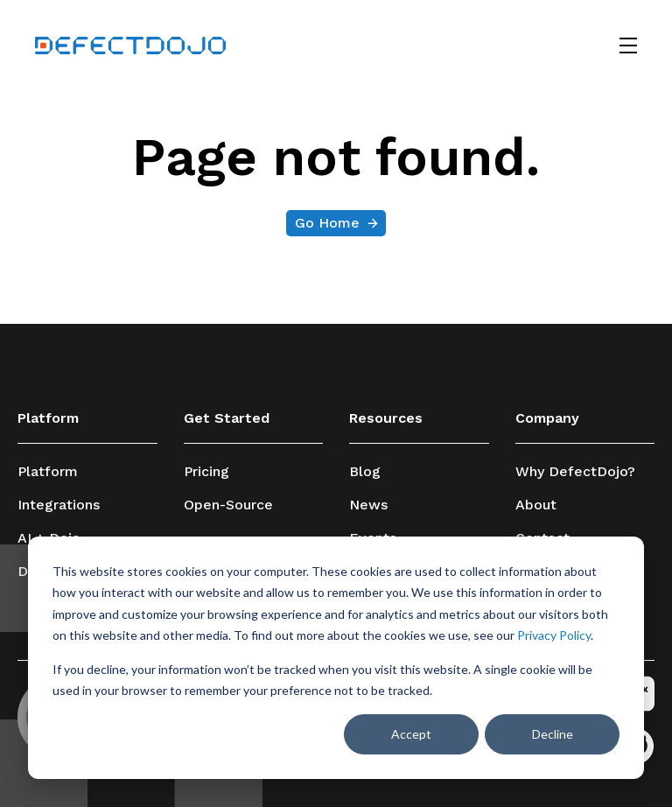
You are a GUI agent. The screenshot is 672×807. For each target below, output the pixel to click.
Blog (365, 472)
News (368, 505)
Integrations (59, 505)
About (536, 505)
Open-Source (228, 505)
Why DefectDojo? (575, 472)
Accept (411, 734)
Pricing (206, 472)
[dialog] (336, 658)
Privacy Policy (554, 635)
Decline (553, 734)
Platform (48, 472)
